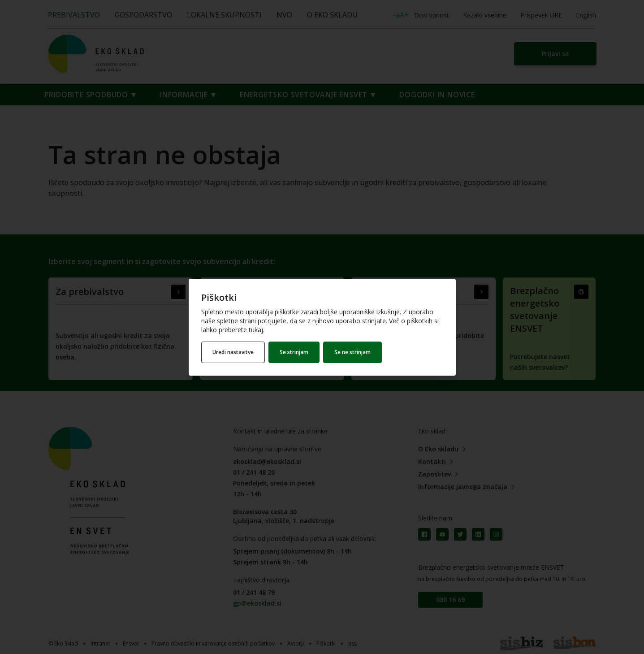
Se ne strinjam (352, 352)
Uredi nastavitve (233, 352)
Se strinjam (294, 352)
